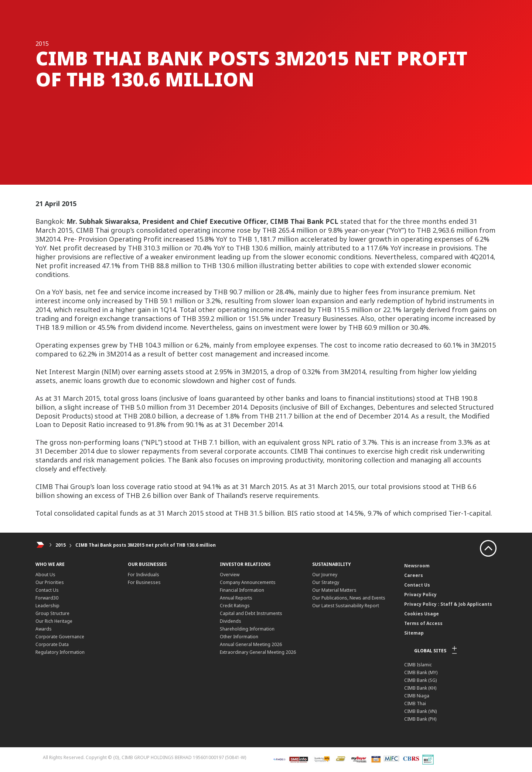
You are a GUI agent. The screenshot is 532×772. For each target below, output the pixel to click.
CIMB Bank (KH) (420, 688)
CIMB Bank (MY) (421, 672)
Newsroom (417, 566)
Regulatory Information (60, 652)
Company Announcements (248, 582)
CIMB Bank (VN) (420, 711)
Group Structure (52, 613)
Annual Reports (236, 598)
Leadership (47, 606)
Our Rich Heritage (54, 621)
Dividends (231, 621)
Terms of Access (423, 623)
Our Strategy (326, 582)
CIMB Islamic (418, 665)
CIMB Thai (415, 703)
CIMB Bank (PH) (420, 719)
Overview (230, 575)
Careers (414, 575)
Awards (44, 629)
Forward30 (47, 598)
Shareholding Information (247, 629)
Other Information (239, 637)
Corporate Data (52, 644)
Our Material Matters (334, 590)
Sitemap (414, 633)
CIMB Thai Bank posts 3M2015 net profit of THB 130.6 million (146, 545)
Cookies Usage (422, 614)
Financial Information (242, 590)
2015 (61, 545)
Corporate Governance (60, 637)
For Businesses (144, 582)
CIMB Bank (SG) (420, 680)
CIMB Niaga (417, 696)
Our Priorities (50, 582)
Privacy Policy (420, 595)
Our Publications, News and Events (349, 598)
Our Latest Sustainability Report (346, 606)
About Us (45, 575)
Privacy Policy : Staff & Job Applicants (448, 604)
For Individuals (144, 575)
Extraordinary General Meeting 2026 (258, 652)
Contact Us (47, 590)
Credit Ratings (235, 606)
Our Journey (325, 575)
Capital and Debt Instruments (251, 613)
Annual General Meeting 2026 (251, 644)
